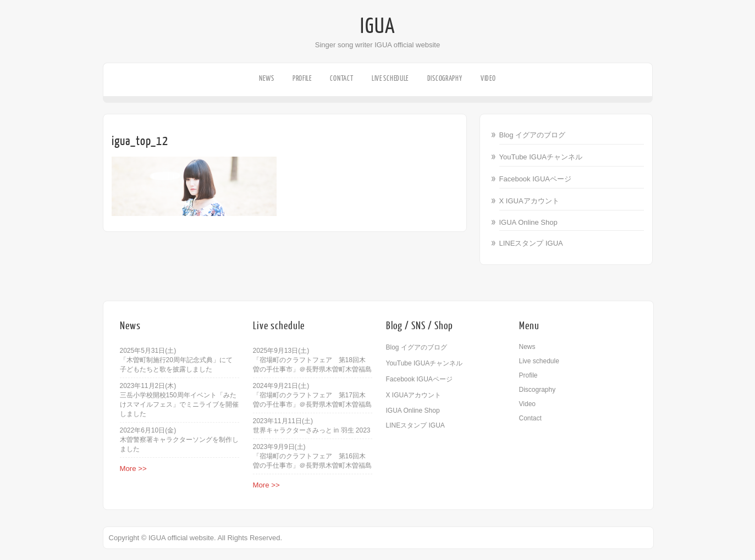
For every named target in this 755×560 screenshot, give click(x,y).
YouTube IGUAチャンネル (541, 157)
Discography (445, 78)
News (266, 78)
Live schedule (390, 78)
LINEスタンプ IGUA (531, 243)
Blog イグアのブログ (533, 135)
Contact (341, 78)
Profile (302, 78)
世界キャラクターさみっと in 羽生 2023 (312, 430)
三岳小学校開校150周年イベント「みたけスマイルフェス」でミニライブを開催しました (179, 404)
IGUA (378, 26)
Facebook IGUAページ (536, 179)
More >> (133, 468)
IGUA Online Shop (528, 222)
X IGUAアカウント (529, 201)
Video (488, 78)
